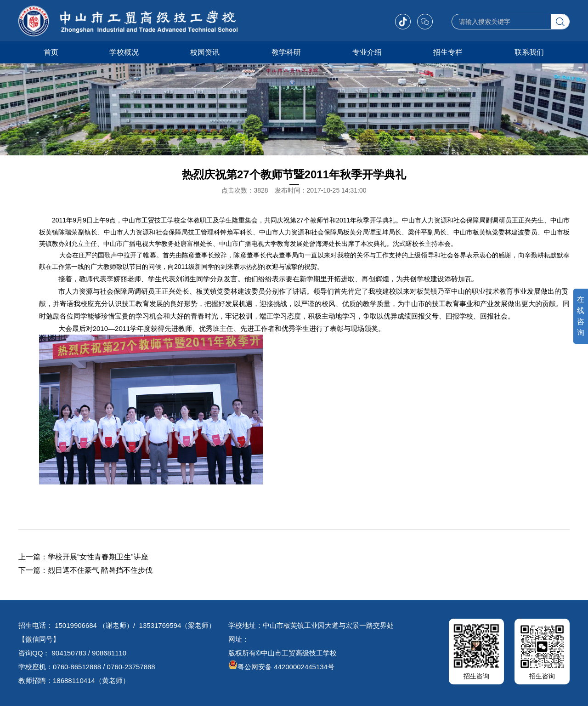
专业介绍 (367, 52)
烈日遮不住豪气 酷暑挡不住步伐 (100, 570)
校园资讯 (205, 52)
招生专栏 (448, 52)
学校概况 (124, 52)
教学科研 (286, 52)
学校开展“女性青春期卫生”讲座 (98, 557)
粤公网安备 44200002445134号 (281, 667)
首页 (51, 52)
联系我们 (529, 52)
